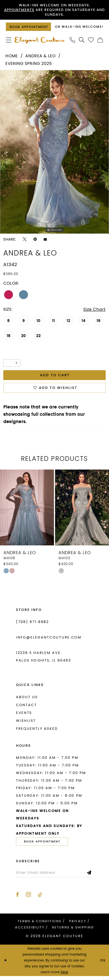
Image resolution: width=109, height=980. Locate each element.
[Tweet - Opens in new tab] (25, 243)
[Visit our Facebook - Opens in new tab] (17, 899)
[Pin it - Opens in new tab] (35, 243)
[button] (9, 44)
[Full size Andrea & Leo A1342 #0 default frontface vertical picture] (54, 155)
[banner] (40, 44)
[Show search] (82, 44)
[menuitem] (9, 44)
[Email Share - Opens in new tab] (45, 243)
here (64, 976)
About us (27, 701)
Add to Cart (55, 379)
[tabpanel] (54, 155)
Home (12, 59)
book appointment (43, 845)
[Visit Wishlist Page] (91, 44)
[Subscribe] (90, 876)
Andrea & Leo (40, 59)
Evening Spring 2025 (29, 67)
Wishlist (26, 724)
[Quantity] (12, 366)
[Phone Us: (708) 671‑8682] (73, 44)
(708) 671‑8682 (32, 626)
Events (24, 717)
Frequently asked (37, 732)
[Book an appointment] (29, 29)
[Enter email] (54, 876)
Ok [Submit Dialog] (103, 964)
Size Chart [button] (94, 313)
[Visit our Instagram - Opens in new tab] (28, 898)
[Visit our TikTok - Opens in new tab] (40, 899)
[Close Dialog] (5, 964)
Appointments (19, 10)
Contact (26, 709)
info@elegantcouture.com (49, 641)
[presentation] (27, 511)
